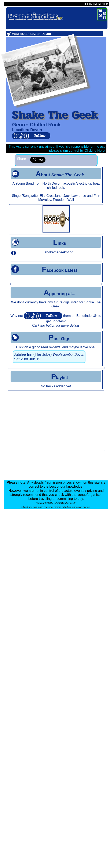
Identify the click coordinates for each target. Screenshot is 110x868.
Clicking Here (95, 151)
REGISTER (101, 4)
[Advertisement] (56, 421)
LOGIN (88, 4)
